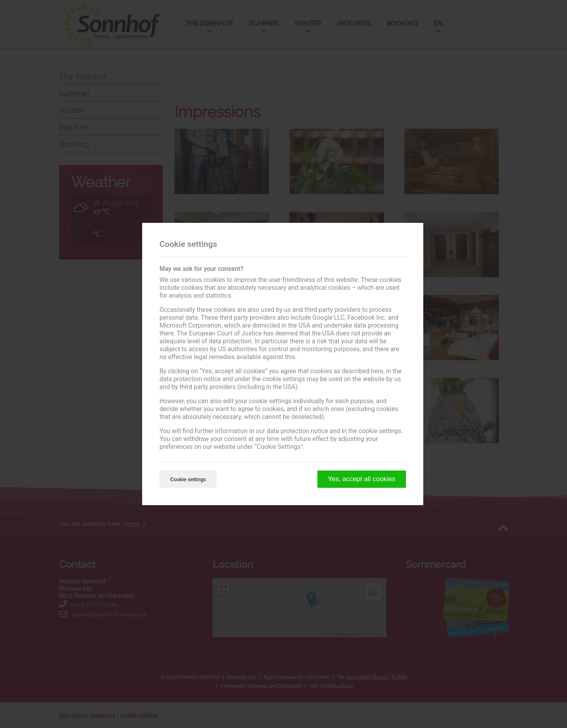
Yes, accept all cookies (362, 479)
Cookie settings (188, 479)
